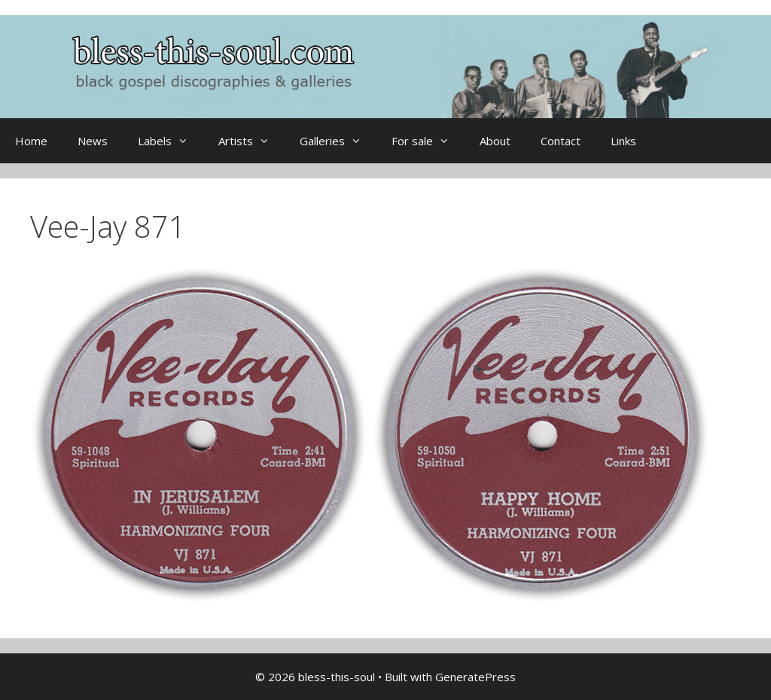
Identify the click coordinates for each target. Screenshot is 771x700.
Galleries (338, 141)
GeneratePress (475, 677)
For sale (428, 141)
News (93, 141)
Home (31, 141)
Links (623, 141)
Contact (561, 141)
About (495, 141)
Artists (251, 141)
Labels (171, 141)
